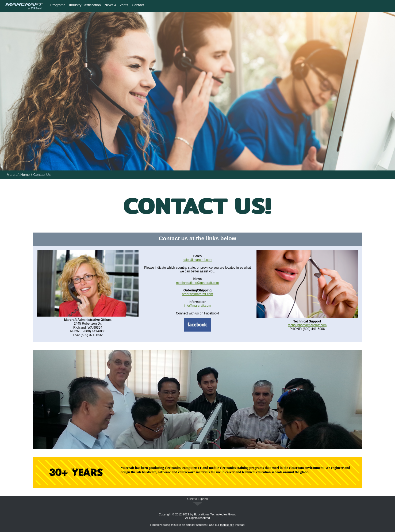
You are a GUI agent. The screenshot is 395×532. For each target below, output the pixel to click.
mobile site (227, 525)
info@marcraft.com (198, 306)
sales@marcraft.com (197, 260)
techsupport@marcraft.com (307, 325)
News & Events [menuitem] (116, 5)
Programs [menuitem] (58, 5)
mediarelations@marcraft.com (197, 283)
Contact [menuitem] (138, 5)
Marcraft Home (18, 175)
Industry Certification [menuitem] (85, 5)
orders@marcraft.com (197, 294)
